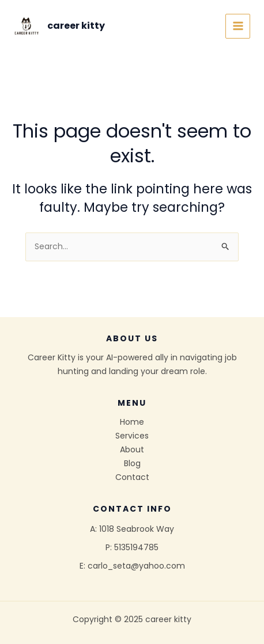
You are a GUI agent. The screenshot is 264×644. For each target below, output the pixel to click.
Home (132, 422)
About (132, 449)
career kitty (76, 26)
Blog (132, 463)
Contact (132, 477)
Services (132, 436)
